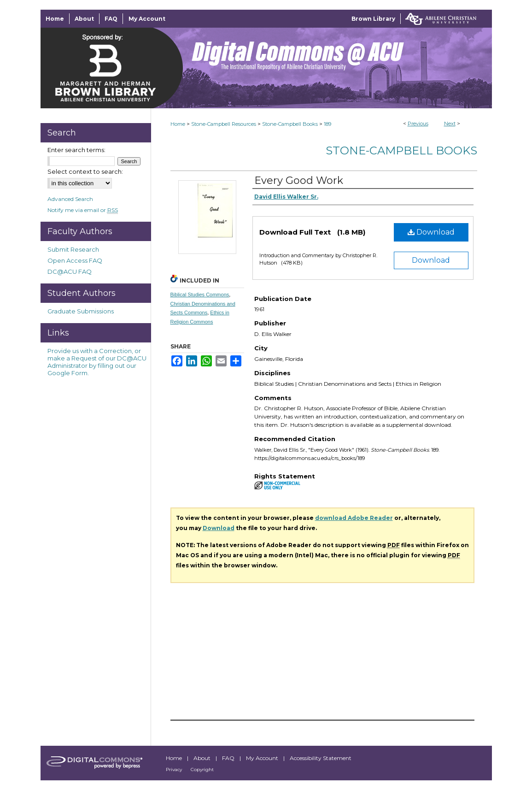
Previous (418, 124)
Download (431, 232)
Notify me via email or (83, 210)
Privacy (175, 769)
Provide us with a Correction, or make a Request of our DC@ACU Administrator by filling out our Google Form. (97, 362)
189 (327, 124)
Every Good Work (299, 180)
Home (178, 124)
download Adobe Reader (354, 518)
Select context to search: (85, 171)
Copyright (202, 769)
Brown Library (373, 19)
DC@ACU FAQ (70, 271)
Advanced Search (70, 199)
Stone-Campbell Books (290, 124)
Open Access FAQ (75, 260)
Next (450, 124)
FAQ (229, 758)
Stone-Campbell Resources (224, 124)
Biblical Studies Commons (200, 295)
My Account (263, 758)
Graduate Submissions (81, 311)
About (203, 758)
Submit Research (73, 249)
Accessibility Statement (321, 758)
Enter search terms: (76, 150)
